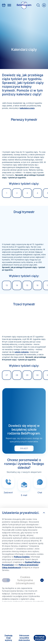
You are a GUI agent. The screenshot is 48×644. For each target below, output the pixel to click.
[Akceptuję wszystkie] (40, 638)
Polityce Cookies (22, 557)
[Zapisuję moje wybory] (8, 638)
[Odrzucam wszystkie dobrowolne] (24, 638)
